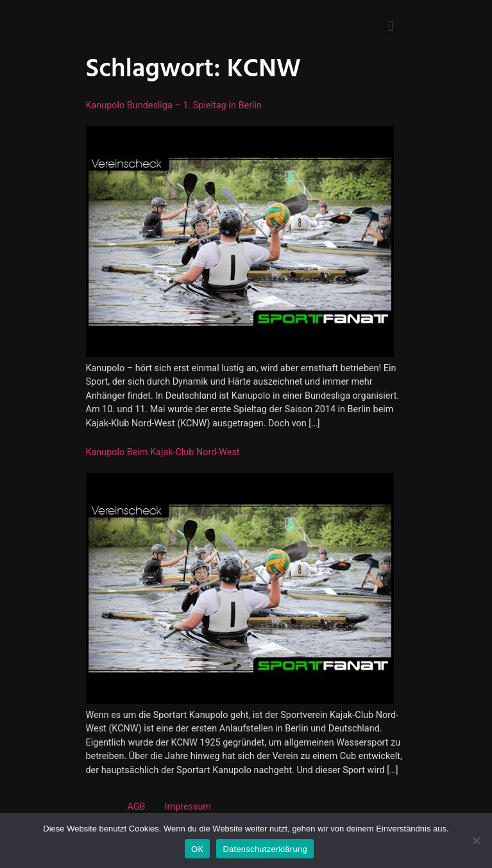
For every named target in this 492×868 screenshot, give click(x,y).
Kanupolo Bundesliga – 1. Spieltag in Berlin (174, 105)
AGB (137, 807)
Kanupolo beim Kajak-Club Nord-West (163, 452)
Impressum (188, 807)
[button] (390, 26)
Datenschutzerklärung (265, 849)
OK (197, 849)
